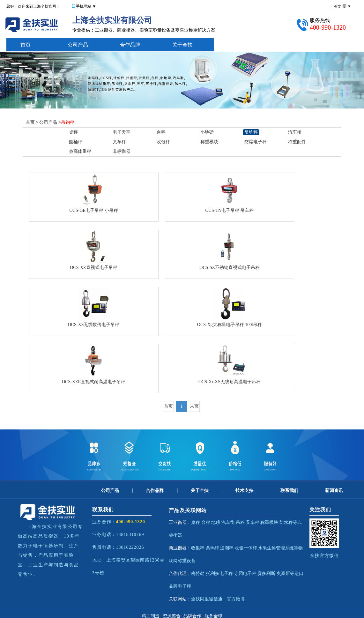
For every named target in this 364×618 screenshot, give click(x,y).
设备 (191, 561)
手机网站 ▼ (86, 6)
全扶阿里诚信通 (207, 599)
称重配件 (297, 142)
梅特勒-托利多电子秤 (212, 573)
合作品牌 (130, 45)
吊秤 (240, 522)
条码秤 (212, 548)
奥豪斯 (283, 573)
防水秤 (286, 522)
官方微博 (236, 599)
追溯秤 (227, 548)
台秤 (161, 132)
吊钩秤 (68, 122)
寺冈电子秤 (245, 573)
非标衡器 (122, 151)
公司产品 (78, 45)
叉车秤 (119, 142)
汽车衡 (295, 132)
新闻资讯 (334, 491)
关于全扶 (182, 45)
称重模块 (209, 142)
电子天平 (122, 132)
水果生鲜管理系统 (276, 548)
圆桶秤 (76, 142)
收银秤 (163, 142)
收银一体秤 (246, 548)
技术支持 (235, 45)
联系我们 (289, 491)
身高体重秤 (80, 151)
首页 (26, 45)
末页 (194, 406)
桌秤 (73, 132)
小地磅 (207, 132)
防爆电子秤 (256, 142)
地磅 (216, 522)
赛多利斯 (266, 573)
